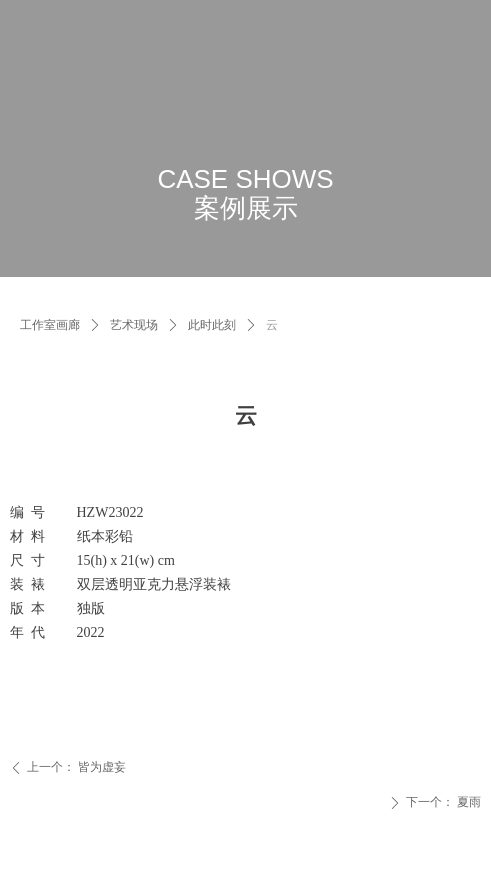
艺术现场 (134, 325)
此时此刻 (212, 325)
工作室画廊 (50, 325)
